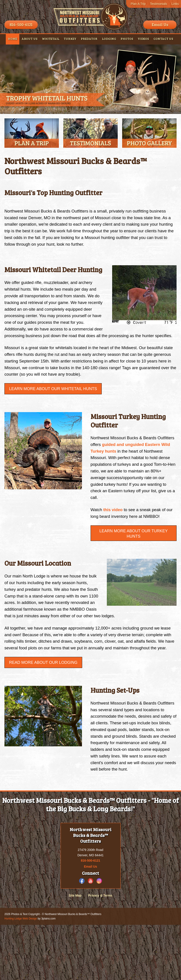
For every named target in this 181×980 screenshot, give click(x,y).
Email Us (160, 24)
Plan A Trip (138, 4)
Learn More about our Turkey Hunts (134, 557)
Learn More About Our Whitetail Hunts (53, 406)
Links (175, 4)
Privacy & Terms (100, 951)
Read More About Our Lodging (43, 705)
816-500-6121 (21, 24)
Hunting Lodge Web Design (21, 974)
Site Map (75, 951)
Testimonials (158, 4)
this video (114, 532)
